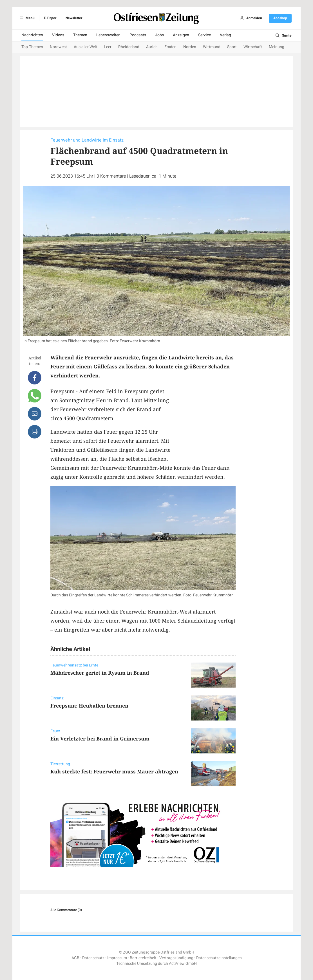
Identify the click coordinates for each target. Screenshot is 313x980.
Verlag (225, 35)
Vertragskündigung (176, 958)
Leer (108, 47)
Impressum (117, 958)
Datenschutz (93, 958)
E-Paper (50, 18)
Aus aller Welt (85, 47)
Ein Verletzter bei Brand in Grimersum (100, 739)
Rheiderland (129, 47)
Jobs (159, 35)
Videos (58, 35)
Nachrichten (32, 35)
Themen (80, 35)
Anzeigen (181, 35)
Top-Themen (32, 47)
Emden (170, 47)
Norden (190, 47)
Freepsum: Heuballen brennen (89, 706)
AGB (75, 958)
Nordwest (58, 47)
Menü (26, 18)
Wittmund (212, 47)
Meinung (277, 47)
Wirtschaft (253, 47)
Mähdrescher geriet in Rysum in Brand (100, 673)
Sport (232, 47)
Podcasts (138, 35)
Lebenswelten (108, 35)
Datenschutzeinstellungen (219, 958)
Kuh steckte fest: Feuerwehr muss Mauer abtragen (114, 771)
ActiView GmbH (183, 964)
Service (204, 35)
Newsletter (74, 18)
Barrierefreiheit (143, 958)
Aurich (152, 47)
